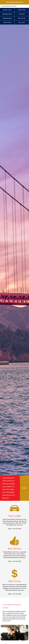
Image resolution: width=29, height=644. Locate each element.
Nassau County (7, 10)
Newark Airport (7, 22)
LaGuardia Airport (7, 18)
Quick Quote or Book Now (15, 2)
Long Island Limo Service (10, 6)
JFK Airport (22, 14)
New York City (22, 18)
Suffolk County (22, 10)
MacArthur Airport (7, 14)
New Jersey (22, 22)
